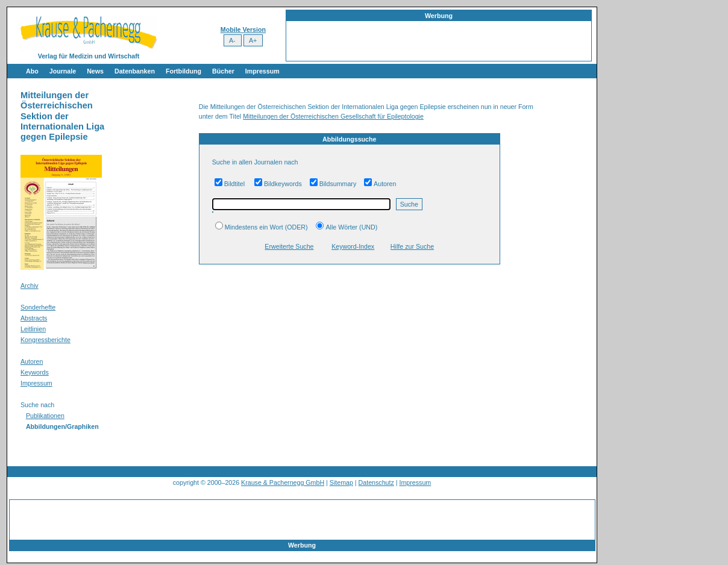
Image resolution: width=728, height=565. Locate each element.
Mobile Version (243, 30)
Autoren (32, 361)
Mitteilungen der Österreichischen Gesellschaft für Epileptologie (333, 116)
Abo (32, 71)
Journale (63, 71)
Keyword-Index (353, 246)
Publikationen (45, 416)
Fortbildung (184, 71)
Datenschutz (376, 482)
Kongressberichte (45, 340)
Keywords (35, 372)
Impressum (262, 71)
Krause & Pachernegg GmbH (283, 482)
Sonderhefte (38, 307)
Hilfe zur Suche (412, 246)
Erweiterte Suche (289, 246)
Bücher (223, 71)
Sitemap (341, 482)
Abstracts (34, 318)
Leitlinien (33, 329)
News (95, 71)
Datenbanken (135, 71)
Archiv (30, 286)
